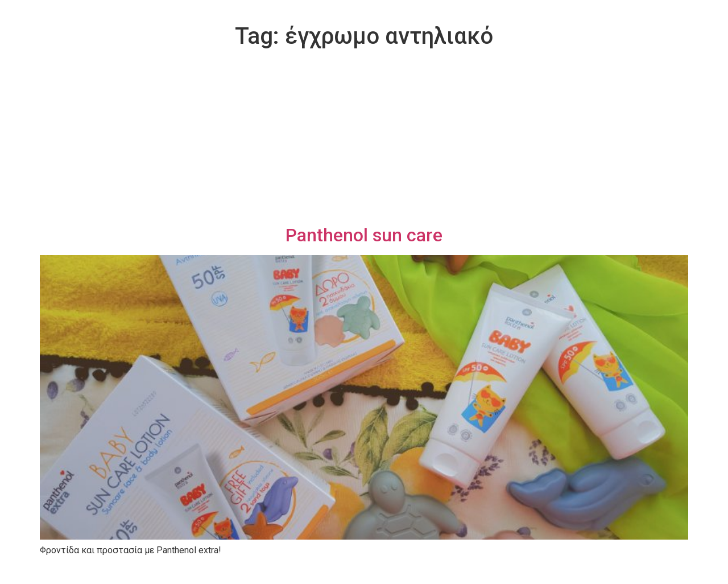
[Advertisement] (364, 139)
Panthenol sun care (364, 235)
